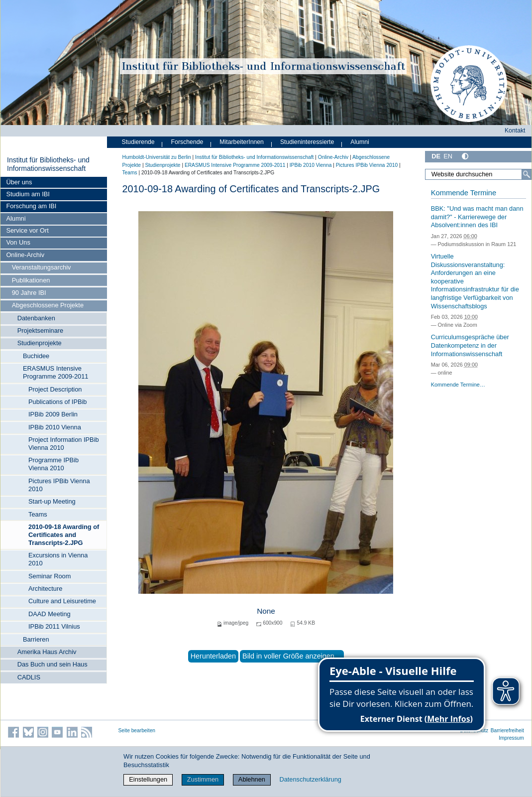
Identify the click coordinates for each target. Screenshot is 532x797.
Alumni (16, 218)
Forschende (187, 142)
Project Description (55, 389)
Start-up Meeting (52, 501)
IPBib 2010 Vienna (55, 427)
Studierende (138, 142)
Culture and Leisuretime (62, 601)
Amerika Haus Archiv (47, 652)
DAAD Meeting (50, 614)
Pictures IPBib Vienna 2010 (59, 485)
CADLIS (29, 677)
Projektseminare (40, 331)
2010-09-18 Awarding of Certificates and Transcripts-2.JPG (64, 535)
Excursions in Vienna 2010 (58, 559)
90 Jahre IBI (29, 293)
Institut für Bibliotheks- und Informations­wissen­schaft (48, 164)
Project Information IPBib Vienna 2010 (64, 444)
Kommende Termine (464, 193)
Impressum (511, 738)
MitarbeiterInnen (242, 142)
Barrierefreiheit (507, 731)
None (266, 611)
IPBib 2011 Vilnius (54, 626)
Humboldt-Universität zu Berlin (157, 157)
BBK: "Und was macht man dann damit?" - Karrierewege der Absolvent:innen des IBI (477, 217)
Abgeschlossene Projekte (48, 305)
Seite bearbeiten (137, 731)
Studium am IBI (28, 194)
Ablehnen (252, 779)
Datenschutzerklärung (310, 779)
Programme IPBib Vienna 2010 (53, 464)
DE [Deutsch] (436, 156)
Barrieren (36, 639)
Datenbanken (36, 318)
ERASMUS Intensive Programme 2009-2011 (56, 372)
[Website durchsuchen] (478, 174)
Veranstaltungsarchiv (42, 267)
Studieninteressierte (307, 142)
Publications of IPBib (57, 402)
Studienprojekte (40, 343)
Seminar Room (50, 576)
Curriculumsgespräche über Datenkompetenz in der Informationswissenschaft (470, 345)
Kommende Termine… (458, 385)
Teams (38, 514)
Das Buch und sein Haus (53, 664)
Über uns (19, 182)
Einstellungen (148, 779)
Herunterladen (213, 656)
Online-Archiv (25, 255)
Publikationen (31, 280)
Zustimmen (203, 779)
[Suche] (527, 174)
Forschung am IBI (31, 206)
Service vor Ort (27, 230)
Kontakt (515, 131)
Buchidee (36, 356)
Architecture (45, 589)
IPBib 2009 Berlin (53, 414)
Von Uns (18, 242)
